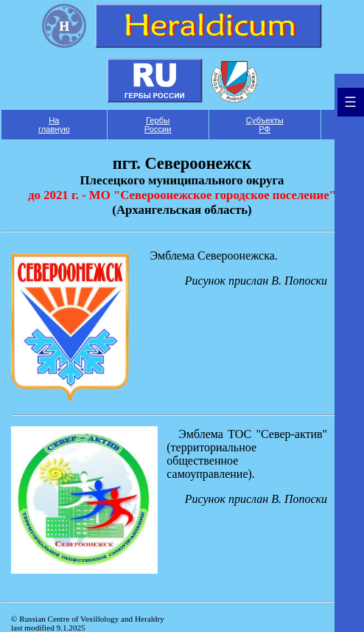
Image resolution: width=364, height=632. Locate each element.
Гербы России (158, 125)
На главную (54, 125)
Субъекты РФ (265, 125)
